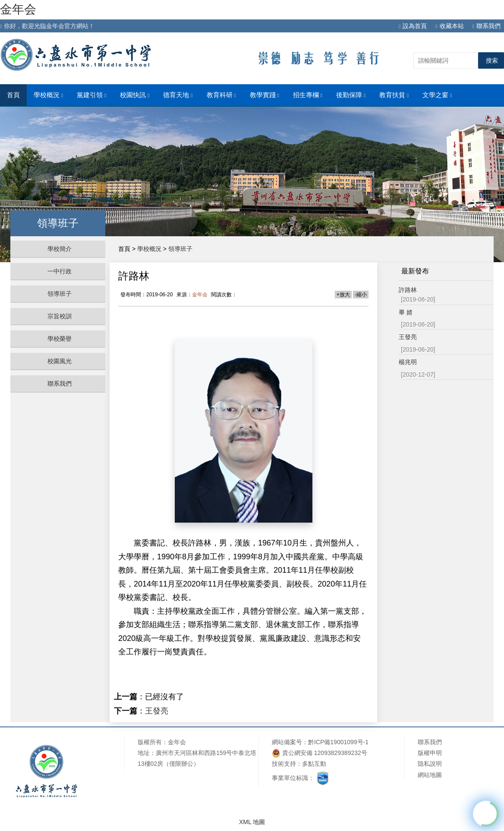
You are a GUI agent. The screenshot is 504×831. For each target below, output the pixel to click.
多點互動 (314, 764)
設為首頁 (413, 26)
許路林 (408, 290)
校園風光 (60, 361)
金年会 (18, 9)
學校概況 (48, 95)
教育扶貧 (394, 95)
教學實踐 (265, 95)
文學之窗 (437, 95)
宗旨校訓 (60, 316)
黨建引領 (91, 95)
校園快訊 (135, 95)
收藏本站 (449, 26)
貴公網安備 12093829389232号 (320, 753)
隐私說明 (430, 764)
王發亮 (157, 711)
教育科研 (221, 95)
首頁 (13, 95)
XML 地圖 (252, 822)
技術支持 (284, 764)
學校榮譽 (60, 339)
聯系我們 (487, 26)
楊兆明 (408, 362)
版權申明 (430, 753)
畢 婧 (406, 312)
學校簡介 (60, 249)
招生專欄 (308, 95)
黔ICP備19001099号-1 (338, 742)
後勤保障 (351, 95)
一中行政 (60, 271)
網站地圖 (430, 775)
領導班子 (60, 294)
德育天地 (178, 95)
